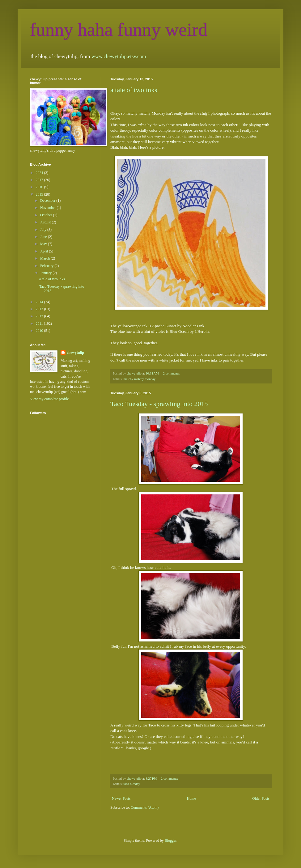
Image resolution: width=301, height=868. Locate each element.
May (44, 244)
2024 (40, 173)
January (46, 273)
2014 (40, 302)
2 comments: (172, 373)
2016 (40, 187)
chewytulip (75, 353)
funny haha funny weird (119, 30)
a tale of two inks (134, 90)
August (46, 222)
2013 (40, 309)
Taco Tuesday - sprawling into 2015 (159, 404)
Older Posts (261, 798)
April (45, 251)
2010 (40, 331)
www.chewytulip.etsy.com (119, 56)
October (47, 215)
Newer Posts (121, 798)
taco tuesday (132, 784)
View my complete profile (49, 399)
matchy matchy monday (139, 379)
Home (191, 798)
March (45, 258)
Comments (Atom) (145, 807)
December (48, 201)
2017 (40, 180)
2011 (40, 324)
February (47, 266)
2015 (40, 194)
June (44, 237)
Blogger (171, 840)
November (49, 208)
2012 (40, 316)
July (44, 230)
